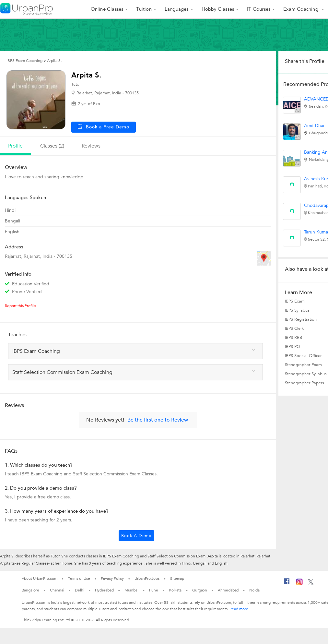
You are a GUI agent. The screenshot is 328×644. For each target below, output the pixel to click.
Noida (254, 590)
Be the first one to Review (158, 420)
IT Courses (259, 9)
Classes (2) (52, 146)
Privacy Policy (112, 578)
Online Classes (107, 9)
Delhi (80, 590)
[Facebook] (287, 584)
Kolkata (175, 590)
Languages (177, 9)
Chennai (57, 590)
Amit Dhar (314, 126)
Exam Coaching (301, 9)
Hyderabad (104, 590)
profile (15, 146)
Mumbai (131, 590)
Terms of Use (79, 578)
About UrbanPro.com (40, 578)
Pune (154, 590)
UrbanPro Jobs (147, 578)
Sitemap (177, 578)
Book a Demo (136, 536)
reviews (91, 146)
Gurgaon (200, 590)
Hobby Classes (218, 9)
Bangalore (30, 590)
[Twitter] (311, 583)
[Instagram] (299, 584)
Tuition (144, 9)
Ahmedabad (228, 590)
